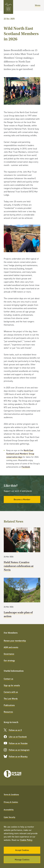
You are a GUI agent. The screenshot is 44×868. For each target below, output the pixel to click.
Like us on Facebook (18, 737)
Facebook (26, 467)
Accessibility (9, 810)
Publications (9, 705)
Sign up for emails (12, 685)
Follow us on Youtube (18, 743)
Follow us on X (15, 730)
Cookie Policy (26, 840)
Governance (9, 654)
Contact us (8, 679)
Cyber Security (10, 817)
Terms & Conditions (11, 794)
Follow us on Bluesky (18, 757)
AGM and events (11, 647)
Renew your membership (15, 641)
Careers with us (11, 692)
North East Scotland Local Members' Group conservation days (20, 454)
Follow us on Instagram (19, 750)
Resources (8, 712)
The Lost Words (11, 699)
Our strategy (9, 660)
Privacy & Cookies (11, 802)
